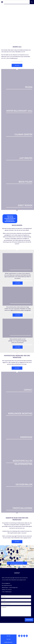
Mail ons (9, 639)
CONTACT (28, 390)
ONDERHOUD (26, 437)
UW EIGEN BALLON (24, 485)
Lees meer (17, 65)
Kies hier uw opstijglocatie (17, 563)
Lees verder (18, 283)
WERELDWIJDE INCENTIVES (20, 414)
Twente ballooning (22, 508)
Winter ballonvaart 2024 (19, 111)
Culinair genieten (23, 134)
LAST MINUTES (26, 158)
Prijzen (29, 87)
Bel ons (8, 636)
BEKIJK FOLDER (26, 182)
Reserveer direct (8, 642)
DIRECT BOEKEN (25, 205)
